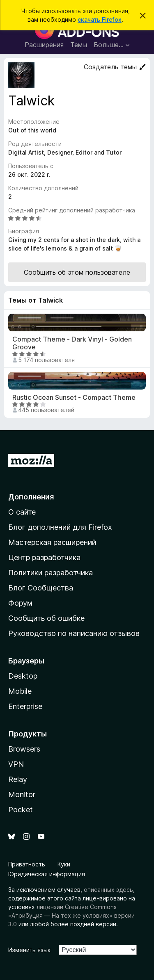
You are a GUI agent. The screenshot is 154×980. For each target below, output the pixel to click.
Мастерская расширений (52, 542)
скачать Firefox (100, 19)
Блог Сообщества (41, 588)
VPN (16, 764)
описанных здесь (108, 890)
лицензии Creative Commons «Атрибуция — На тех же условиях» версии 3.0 (71, 915)
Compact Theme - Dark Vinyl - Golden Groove (72, 343)
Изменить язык (29, 950)
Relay (18, 779)
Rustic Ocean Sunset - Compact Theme (74, 398)
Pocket (21, 810)
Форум (20, 603)
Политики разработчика (51, 573)
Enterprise (25, 706)
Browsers (24, 749)
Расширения (44, 45)
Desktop (23, 676)
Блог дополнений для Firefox (60, 527)
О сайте (22, 512)
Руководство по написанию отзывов (74, 633)
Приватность (27, 864)
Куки (64, 864)
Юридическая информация (47, 874)
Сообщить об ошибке (46, 618)
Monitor (22, 794)
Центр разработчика (44, 557)
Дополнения (31, 497)
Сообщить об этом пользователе (77, 272)
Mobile (20, 691)
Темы (79, 45)
